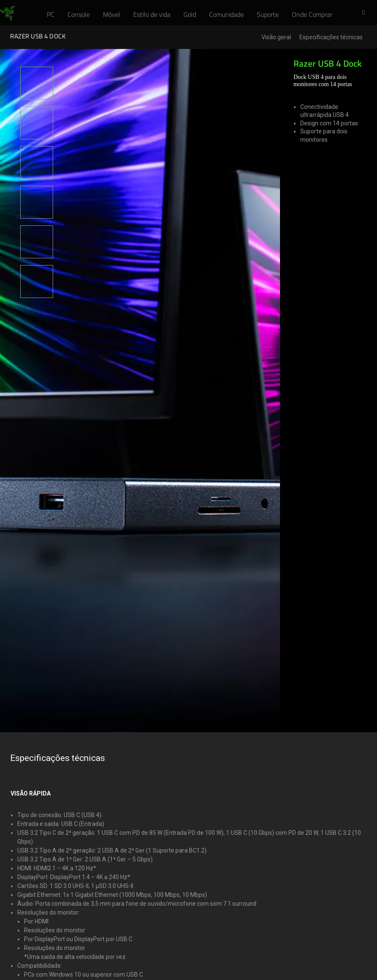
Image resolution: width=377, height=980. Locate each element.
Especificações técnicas (331, 37)
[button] (366, 13)
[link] (7, 14)
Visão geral (276, 37)
